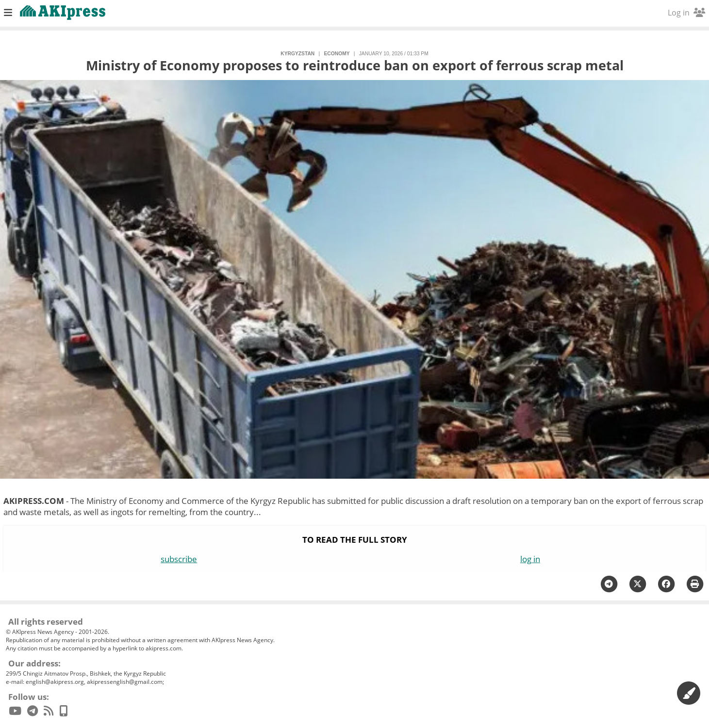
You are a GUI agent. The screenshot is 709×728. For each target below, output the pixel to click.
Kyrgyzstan (297, 54)
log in (530, 559)
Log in (686, 13)
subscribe (179, 559)
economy (337, 54)
